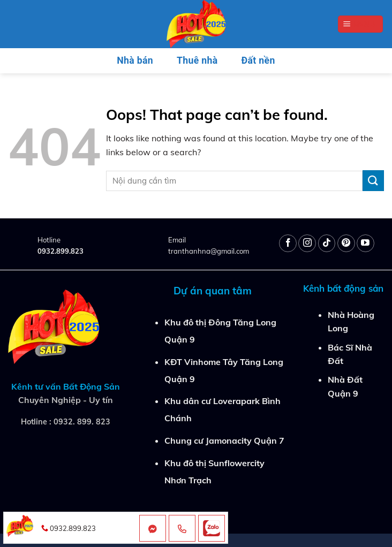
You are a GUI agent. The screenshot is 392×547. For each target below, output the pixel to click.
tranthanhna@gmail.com (209, 251)
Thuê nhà (197, 60)
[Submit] (373, 181)
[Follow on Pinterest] (346, 243)
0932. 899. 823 (82, 422)
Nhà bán (135, 60)
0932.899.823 (61, 251)
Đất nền (258, 60)
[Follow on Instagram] (307, 243)
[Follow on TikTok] (327, 243)
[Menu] (360, 24)
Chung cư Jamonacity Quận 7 (224, 440)
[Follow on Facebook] (288, 243)
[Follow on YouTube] (365, 243)
